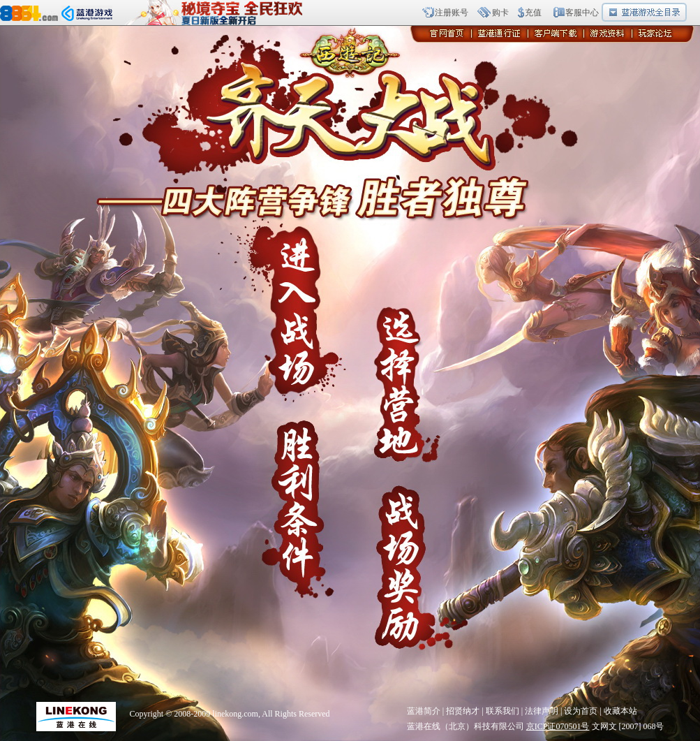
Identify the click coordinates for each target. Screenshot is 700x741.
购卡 (500, 13)
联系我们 (502, 711)
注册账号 (452, 13)
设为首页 (581, 711)
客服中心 (582, 13)
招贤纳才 (463, 711)
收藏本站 (620, 711)
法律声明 (542, 711)
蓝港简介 (424, 711)
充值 (533, 13)
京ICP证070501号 (558, 726)
